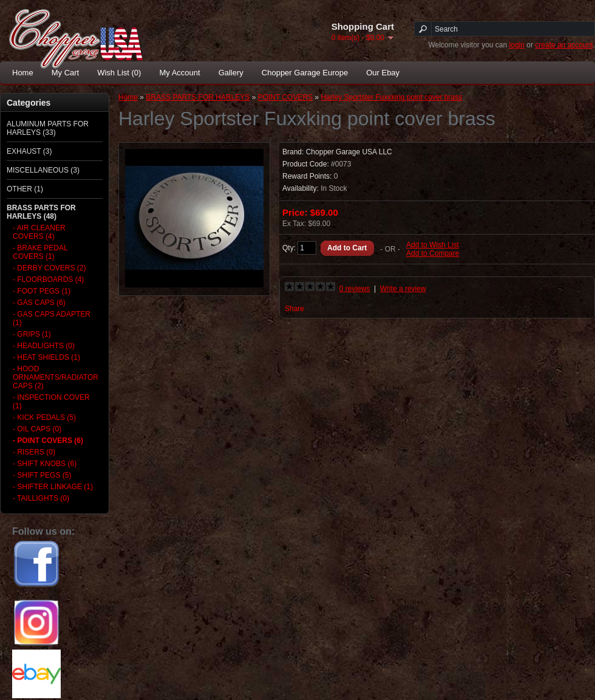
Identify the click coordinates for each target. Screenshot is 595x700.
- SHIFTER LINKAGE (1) (53, 487)
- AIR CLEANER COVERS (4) (39, 232)
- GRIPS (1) (32, 334)
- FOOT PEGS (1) (42, 291)
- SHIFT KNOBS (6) (45, 464)
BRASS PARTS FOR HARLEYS (198, 97)
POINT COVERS (285, 97)
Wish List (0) (119, 73)
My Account (179, 73)
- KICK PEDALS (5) (44, 417)
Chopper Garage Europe (305, 73)
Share (294, 309)
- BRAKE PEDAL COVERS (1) (40, 252)
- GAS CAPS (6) (39, 303)
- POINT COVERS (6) (48, 441)
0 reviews (355, 289)
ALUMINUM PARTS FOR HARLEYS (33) (48, 128)
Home (23, 73)
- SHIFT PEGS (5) (42, 475)
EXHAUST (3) (29, 151)
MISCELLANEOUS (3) (43, 170)
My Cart (66, 73)
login (517, 45)
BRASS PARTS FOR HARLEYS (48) (41, 212)
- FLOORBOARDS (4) (48, 280)
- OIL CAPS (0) (37, 429)
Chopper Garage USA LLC (349, 152)
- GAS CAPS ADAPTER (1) (52, 318)
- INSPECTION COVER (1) (51, 402)
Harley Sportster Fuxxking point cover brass (391, 97)
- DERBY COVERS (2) (49, 268)
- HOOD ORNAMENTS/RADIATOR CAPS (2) (54, 377)
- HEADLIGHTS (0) (44, 346)
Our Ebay (383, 73)
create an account (564, 45)
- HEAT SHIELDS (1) (46, 357)
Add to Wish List (433, 245)
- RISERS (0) (34, 452)
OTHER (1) (25, 189)
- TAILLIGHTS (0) (41, 498)
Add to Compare (433, 253)
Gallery (231, 73)
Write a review (403, 289)
